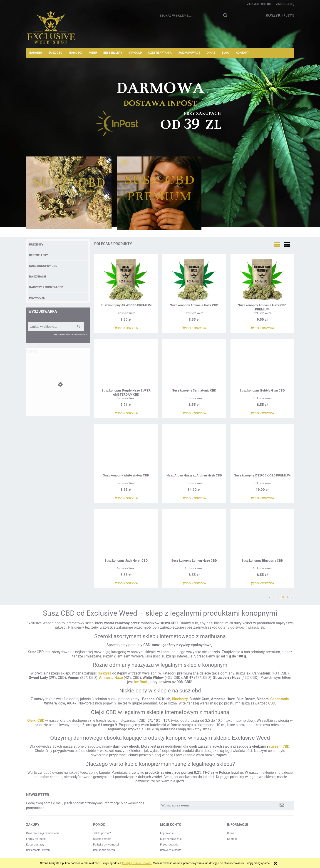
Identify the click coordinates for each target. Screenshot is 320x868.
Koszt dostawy (35, 845)
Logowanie (167, 833)
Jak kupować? (102, 833)
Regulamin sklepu (104, 850)
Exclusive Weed (126, 313)
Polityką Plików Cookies (137, 863)
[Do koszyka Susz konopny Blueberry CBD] (262, 583)
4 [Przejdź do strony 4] (288, 597)
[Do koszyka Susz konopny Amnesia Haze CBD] (194, 328)
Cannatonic (279, 699)
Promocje (37, 298)
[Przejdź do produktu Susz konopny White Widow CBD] (126, 449)
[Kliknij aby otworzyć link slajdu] (160, 105)
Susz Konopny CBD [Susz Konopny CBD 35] (43, 266)
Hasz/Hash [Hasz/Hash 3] (37, 277)
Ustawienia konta (171, 850)
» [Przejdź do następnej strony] (292, 597)
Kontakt (232, 839)
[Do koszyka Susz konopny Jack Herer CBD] (126, 583)
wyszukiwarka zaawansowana (71, 334)
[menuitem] (36, 53)
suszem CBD (279, 746)
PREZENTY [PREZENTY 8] (36, 244)
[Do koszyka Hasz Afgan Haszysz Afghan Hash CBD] (194, 498)
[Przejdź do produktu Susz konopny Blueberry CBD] (262, 535)
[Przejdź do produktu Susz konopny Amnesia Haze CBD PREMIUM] (262, 279)
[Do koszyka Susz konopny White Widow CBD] (126, 498)
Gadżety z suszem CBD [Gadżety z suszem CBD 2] (46, 287)
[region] (160, 105)
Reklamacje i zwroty (38, 850)
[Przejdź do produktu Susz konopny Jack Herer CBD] (126, 535)
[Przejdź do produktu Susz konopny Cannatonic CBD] (194, 365)
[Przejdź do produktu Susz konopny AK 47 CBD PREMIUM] (126, 279)
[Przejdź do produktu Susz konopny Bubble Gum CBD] (262, 365)
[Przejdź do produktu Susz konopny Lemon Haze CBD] (194, 535)
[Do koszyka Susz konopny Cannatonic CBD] (194, 413)
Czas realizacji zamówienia (43, 833)
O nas (231, 833)
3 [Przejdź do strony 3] (283, 597)
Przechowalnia (169, 845)
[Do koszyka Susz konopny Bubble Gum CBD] (262, 413)
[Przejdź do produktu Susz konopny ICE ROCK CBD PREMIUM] (262, 449)
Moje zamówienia (171, 839)
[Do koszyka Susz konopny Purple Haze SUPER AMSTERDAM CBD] (126, 413)
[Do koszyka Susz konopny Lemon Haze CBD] (194, 583)
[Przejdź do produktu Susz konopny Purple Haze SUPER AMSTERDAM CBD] (126, 365)
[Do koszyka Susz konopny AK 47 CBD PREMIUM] (126, 328)
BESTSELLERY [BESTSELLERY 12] (38, 255)
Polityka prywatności (106, 845)
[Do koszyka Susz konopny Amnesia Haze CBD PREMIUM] (262, 328)
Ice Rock (141, 682)
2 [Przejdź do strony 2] (278, 597)
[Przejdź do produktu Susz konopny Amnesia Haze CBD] (58, 400)
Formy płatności (36, 839)
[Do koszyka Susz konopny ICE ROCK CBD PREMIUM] (262, 498)
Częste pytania (102, 839)
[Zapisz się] (282, 805)
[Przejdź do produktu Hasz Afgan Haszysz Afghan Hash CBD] (194, 449)
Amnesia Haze (111, 678)
